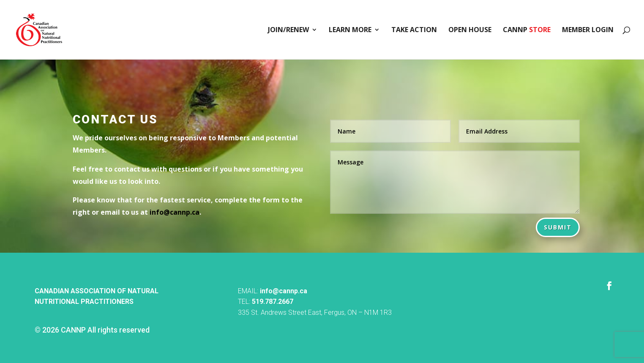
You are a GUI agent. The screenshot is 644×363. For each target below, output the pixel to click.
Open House (470, 30)
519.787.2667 (273, 302)
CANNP (527, 30)
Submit (558, 227)
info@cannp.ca (284, 291)
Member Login (588, 30)
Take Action (414, 30)
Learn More (350, 30)
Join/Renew (288, 30)
